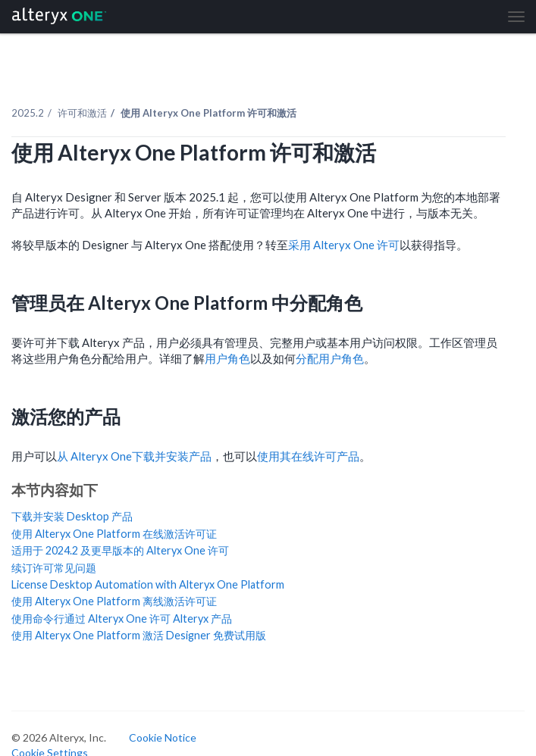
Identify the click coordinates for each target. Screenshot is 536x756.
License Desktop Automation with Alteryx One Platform (148, 584)
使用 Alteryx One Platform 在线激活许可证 (114, 534)
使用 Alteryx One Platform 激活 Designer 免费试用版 (139, 635)
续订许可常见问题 (54, 568)
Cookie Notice (163, 737)
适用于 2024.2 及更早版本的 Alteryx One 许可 (120, 550)
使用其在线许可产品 (308, 456)
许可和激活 (82, 113)
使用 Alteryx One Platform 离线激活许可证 (114, 601)
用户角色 (227, 358)
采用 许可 (344, 245)
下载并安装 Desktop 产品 (72, 516)
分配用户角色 (330, 358)
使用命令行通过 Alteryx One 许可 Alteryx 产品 (122, 619)
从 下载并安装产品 (134, 456)
